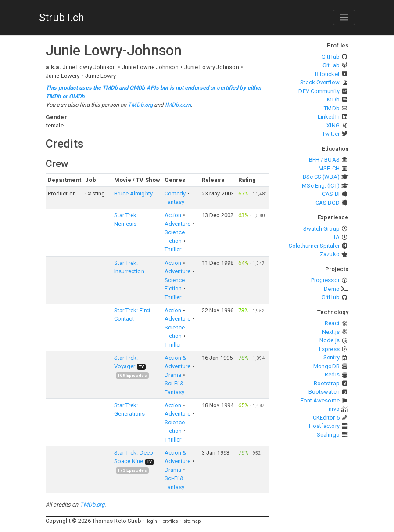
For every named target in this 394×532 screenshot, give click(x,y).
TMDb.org (140, 105)
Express (329, 349)
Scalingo (328, 435)
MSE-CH (329, 168)
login (152, 521)
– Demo (329, 289)
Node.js (330, 340)
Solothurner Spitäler (314, 246)
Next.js (331, 332)
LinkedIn (329, 117)
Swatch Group (321, 229)
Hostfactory (324, 426)
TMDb (331, 108)
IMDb (332, 100)
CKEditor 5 (326, 418)
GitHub (331, 57)
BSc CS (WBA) (321, 177)
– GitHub (328, 297)
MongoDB (326, 366)
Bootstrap (327, 383)
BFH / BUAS (324, 160)
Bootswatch (324, 392)
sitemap (192, 521)
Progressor (325, 280)
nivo (334, 409)
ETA (334, 237)
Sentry (331, 357)
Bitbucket (327, 74)
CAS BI (331, 194)
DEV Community (319, 91)
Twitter (331, 134)
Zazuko (330, 254)
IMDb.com (178, 105)
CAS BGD (328, 203)
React (332, 323)
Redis (332, 375)
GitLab (331, 65)
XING (333, 125)
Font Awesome (320, 400)
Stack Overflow (320, 82)
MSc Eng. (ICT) (321, 186)
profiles (170, 521)
